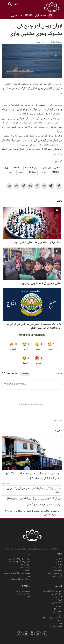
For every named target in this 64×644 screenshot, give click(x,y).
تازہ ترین (57, 594)
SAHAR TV (32, 536)
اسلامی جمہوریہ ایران (51, 168)
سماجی (59, 561)
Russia (56, 172)
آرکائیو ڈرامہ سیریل (20, 558)
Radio (29, 15)
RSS (28, 597)
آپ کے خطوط (57, 576)
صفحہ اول (40, 15)
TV (21, 15)
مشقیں (21, 172)
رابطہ (27, 570)
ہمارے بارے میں (55, 573)
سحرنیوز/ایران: (54, 105)
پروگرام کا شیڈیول (21, 579)
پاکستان (58, 609)
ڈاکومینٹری (56, 626)
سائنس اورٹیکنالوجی (52, 617)
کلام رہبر (58, 597)
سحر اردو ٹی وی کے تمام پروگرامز (19, 563)
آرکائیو (58, 567)
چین (7, 168)
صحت (61, 623)
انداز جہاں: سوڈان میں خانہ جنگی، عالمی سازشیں (36, 243)
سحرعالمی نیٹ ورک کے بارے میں (17, 575)
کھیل (60, 620)
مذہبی (59, 558)
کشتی (10, 172)
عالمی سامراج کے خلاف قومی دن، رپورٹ (40, 284)
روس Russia (31, 168)
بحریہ (44, 172)
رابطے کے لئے (24, 594)
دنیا (60, 614)
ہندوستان (58, 611)
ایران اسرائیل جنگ (53, 591)
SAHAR (53, 8)
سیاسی (59, 564)
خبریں (14, 15)
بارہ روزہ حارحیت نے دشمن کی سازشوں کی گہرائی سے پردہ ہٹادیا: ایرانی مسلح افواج (33, 326)
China (32, 172)
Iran (17, 168)
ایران (59, 606)
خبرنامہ (58, 600)
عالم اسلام (57, 603)
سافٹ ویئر (57, 570)
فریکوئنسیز (24, 567)
